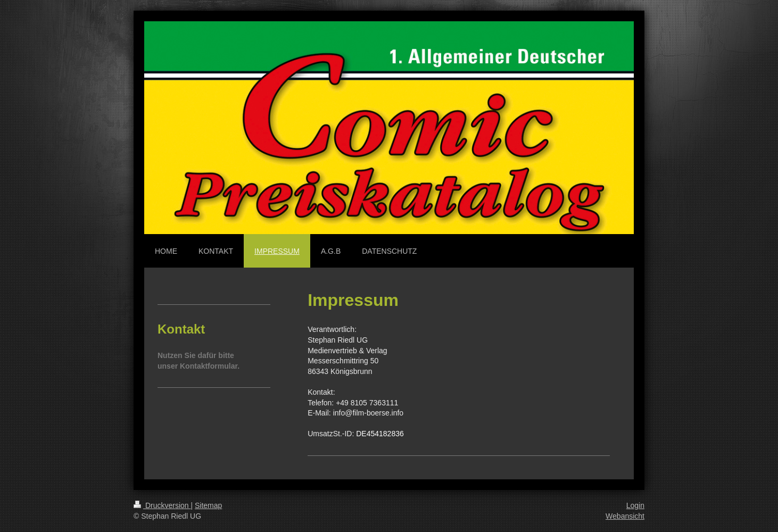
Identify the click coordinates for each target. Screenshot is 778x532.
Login (635, 505)
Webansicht (625, 516)
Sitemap (208, 505)
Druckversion (162, 505)
